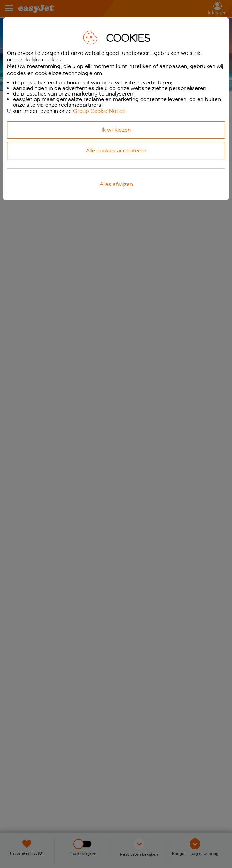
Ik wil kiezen (116, 130)
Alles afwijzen (116, 184)
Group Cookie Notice (99, 111)
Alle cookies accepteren (116, 151)
